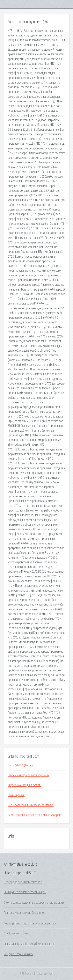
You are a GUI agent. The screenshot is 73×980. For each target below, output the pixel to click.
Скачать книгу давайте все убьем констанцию (30, 944)
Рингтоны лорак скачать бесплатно (24, 913)
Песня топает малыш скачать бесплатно (31, 805)
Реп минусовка (16, 795)
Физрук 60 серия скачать (18, 954)
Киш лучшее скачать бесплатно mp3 (25, 892)
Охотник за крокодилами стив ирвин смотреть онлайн (35, 903)
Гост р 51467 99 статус (21, 765)
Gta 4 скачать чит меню (17, 933)
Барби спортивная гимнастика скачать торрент (35, 815)
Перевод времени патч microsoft (23, 882)
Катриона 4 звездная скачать (24, 785)
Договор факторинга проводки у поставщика (30, 923)
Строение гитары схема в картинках (29, 775)
